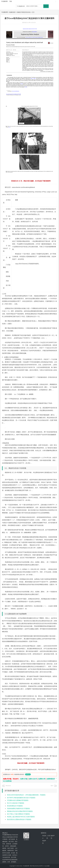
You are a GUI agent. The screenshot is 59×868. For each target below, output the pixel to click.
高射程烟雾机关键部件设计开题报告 (19, 809)
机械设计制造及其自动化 (24, 12)
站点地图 (47, 866)
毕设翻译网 (5, 12)
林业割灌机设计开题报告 (15, 806)
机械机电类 (12, 12)
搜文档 (46, 6)
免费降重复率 (51, 779)
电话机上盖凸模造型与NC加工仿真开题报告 (21, 817)
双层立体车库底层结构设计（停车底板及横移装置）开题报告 (26, 795)
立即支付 (28, 774)
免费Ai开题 (24, 779)
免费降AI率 (42, 779)
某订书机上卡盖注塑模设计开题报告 (19, 814)
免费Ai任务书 (33, 779)
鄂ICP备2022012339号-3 (37, 866)
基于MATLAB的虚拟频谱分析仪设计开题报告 (21, 798)
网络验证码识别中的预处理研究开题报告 (20, 811)
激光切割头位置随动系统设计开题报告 (19, 819)
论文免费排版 (7, 781)
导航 (11, 1)
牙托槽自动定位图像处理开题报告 (18, 800)
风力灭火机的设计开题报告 (16, 803)
